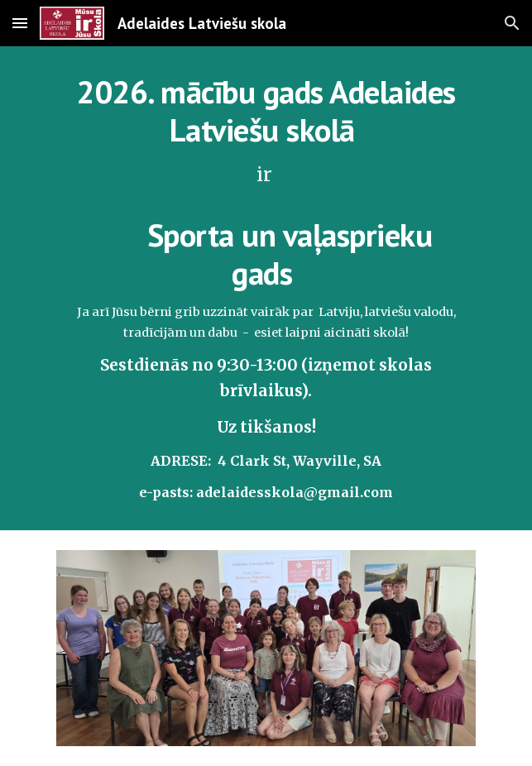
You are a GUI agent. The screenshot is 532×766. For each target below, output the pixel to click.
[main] (266, 288)
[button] (20, 23)
